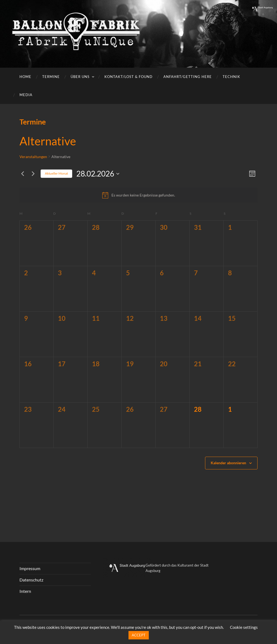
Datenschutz (31, 580)
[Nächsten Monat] (33, 174)
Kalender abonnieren (228, 463)
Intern (25, 591)
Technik (231, 77)
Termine (51, 77)
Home (25, 77)
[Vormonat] (23, 174)
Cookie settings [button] (244, 627)
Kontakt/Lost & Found (128, 77)
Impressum (30, 568)
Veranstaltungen (33, 157)
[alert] (139, 195)
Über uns (80, 77)
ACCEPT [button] (139, 635)
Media (26, 95)
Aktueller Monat (56, 173)
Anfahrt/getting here (188, 77)
